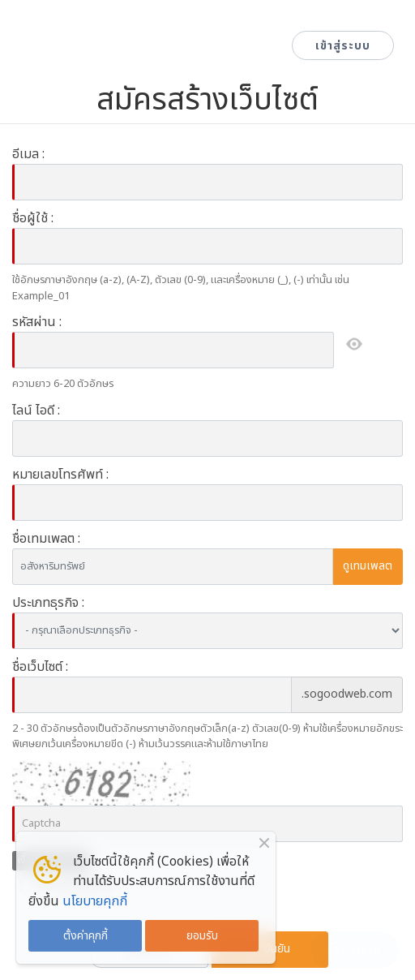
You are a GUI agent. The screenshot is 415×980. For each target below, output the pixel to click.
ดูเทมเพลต (368, 566)
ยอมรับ (202, 936)
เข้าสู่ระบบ (343, 46)
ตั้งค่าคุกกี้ (86, 936)
